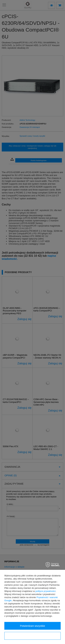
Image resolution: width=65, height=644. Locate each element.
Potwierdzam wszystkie (32, 626)
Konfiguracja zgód (32, 636)
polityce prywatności (45, 591)
